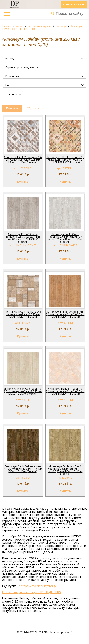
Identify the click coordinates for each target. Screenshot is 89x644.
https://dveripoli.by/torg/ (39, 586)
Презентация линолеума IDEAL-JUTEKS (31, 592)
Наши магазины (74, 4)
